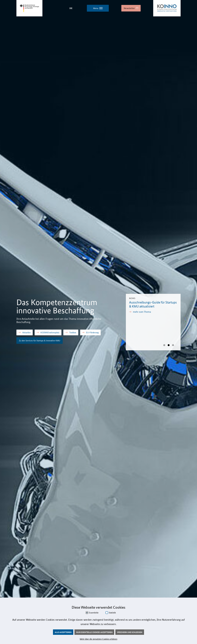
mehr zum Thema (140, 311)
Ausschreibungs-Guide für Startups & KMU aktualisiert (153, 304)
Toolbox (71, 332)
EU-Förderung (90, 332)
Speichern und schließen (130, 632)
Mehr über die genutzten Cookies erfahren (99, 639)
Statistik (112, 613)
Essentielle (94, 613)
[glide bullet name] (164, 345)
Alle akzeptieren (63, 632)
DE (71, 8)
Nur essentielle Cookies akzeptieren (94, 632)
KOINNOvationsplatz (48, 332)
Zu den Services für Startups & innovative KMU (40, 340)
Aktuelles (25, 332)
